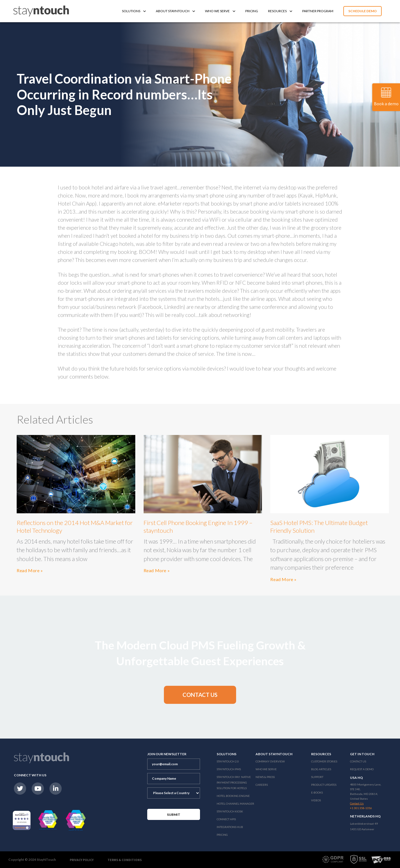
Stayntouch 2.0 (228, 761)
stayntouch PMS (229, 769)
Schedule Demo (362, 11)
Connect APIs (226, 819)
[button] (200, 695)
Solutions (134, 11)
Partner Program (318, 11)
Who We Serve (220, 11)
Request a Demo (362, 769)
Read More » (30, 570)
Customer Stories (324, 761)
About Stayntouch (175, 11)
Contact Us (358, 761)
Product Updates (324, 785)
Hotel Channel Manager (235, 804)
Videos (316, 800)
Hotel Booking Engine (233, 796)
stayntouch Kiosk (230, 811)
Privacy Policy (82, 860)
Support (317, 777)
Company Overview (270, 761)
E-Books (317, 792)
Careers (262, 785)
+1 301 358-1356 (361, 808)
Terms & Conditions (125, 860)
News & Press (265, 777)
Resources (280, 11)
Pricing (252, 11)
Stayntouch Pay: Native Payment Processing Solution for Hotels (234, 782)
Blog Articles (321, 769)
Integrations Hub (230, 827)
